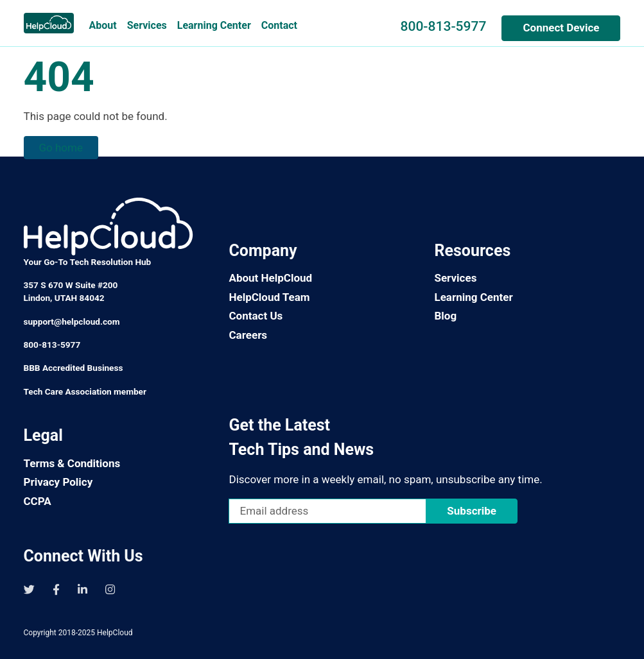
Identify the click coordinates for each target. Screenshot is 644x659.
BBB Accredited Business (74, 368)
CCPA (38, 501)
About (103, 25)
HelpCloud (115, 633)
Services (147, 25)
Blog (445, 316)
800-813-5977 (443, 26)
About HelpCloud (270, 278)
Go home (61, 148)
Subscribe (472, 511)
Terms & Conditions (72, 463)
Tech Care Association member (85, 391)
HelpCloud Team (269, 297)
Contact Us (256, 316)
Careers (248, 335)
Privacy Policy (58, 482)
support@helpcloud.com (72, 321)
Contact (279, 25)
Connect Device (561, 28)
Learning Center (214, 25)
